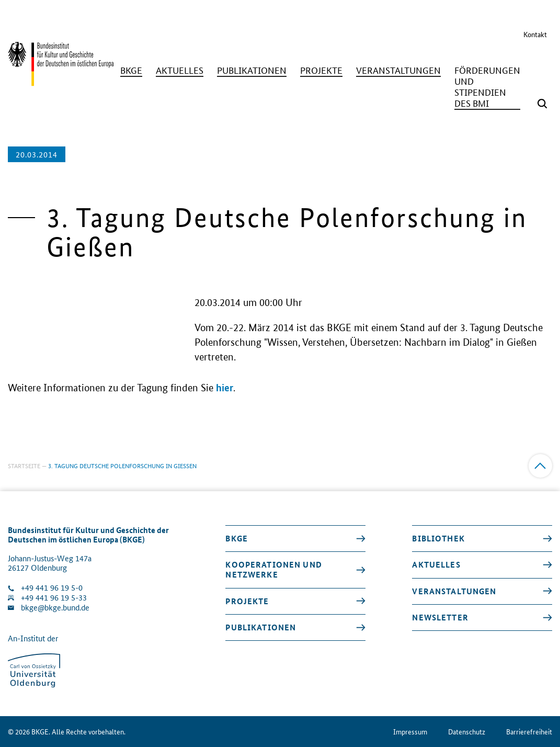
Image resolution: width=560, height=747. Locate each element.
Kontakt (535, 34)
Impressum (410, 732)
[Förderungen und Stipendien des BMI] (487, 87)
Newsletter (440, 617)
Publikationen (261, 627)
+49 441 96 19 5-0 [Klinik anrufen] (52, 588)
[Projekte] (321, 70)
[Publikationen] (252, 70)
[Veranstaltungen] (398, 70)
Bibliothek (438, 538)
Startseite (24, 465)
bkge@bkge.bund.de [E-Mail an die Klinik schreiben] (55, 608)
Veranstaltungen (454, 591)
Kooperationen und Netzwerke (273, 569)
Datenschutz (467, 732)
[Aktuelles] (180, 70)
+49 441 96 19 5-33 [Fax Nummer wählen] (54, 598)
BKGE (237, 538)
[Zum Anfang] (540, 466)
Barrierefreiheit (529, 732)
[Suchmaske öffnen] (542, 104)
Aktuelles (436, 564)
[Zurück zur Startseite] (61, 81)
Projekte (247, 601)
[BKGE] (131, 70)
